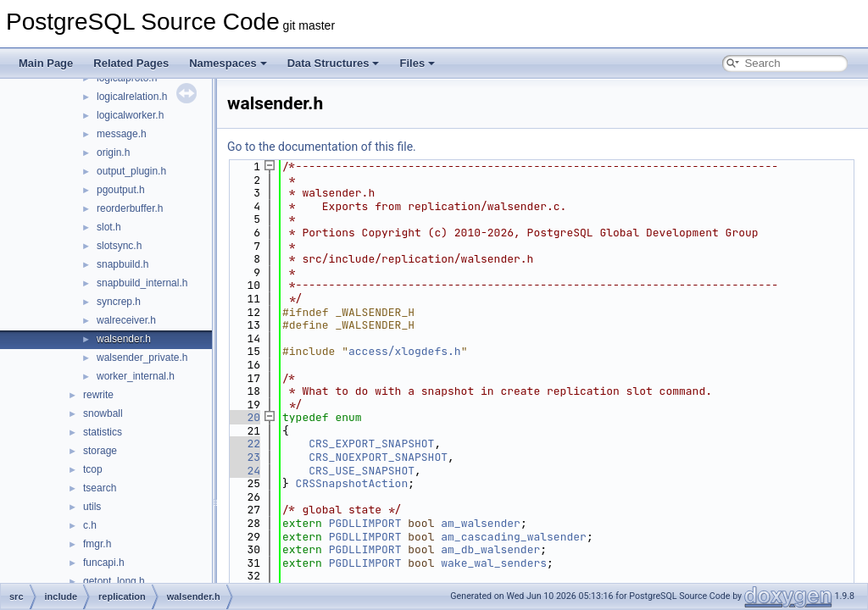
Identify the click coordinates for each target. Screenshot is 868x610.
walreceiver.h (126, 320)
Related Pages (131, 63)
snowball (103, 413)
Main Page (46, 63)
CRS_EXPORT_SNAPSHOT (371, 444)
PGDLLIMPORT (365, 523)
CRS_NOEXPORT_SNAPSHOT (378, 457)
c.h (90, 525)
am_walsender (481, 523)
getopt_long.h (114, 581)
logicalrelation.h (132, 97)
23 (244, 457)
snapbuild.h (122, 264)
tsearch (100, 488)
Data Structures (334, 63)
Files (417, 63)
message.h (122, 134)
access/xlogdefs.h (405, 351)
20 (244, 417)
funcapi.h (104, 563)
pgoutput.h (121, 190)
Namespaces (228, 63)
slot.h (109, 227)
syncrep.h (119, 302)
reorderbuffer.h (130, 208)
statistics (103, 432)
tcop (93, 469)
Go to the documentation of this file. (322, 147)
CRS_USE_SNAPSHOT (362, 471)
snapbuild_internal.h (142, 283)
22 (244, 444)
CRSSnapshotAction (352, 483)
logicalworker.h (130, 115)
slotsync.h (119, 246)
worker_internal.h (136, 376)
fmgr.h (97, 544)
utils (92, 507)
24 (244, 471)
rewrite (98, 395)
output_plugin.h (131, 171)
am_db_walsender (490, 549)
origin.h (113, 152)
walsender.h (124, 339)
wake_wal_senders (494, 563)
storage (100, 451)
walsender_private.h (142, 358)
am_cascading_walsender (514, 537)
